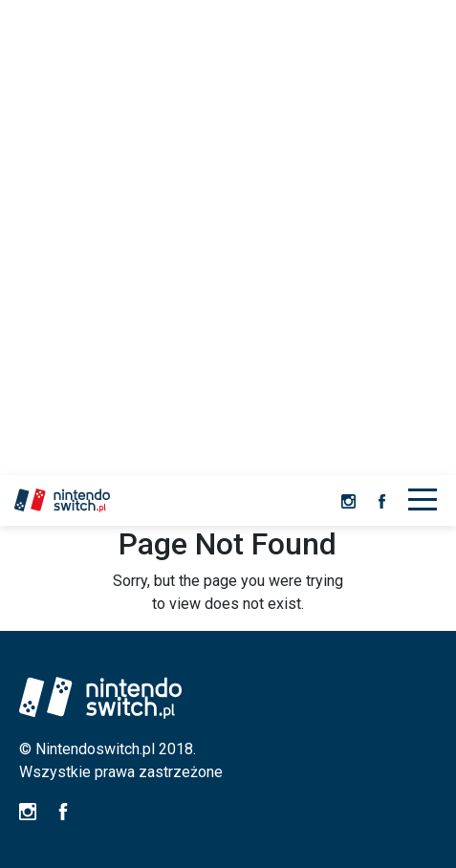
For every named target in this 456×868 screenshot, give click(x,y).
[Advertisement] (228, 238)
